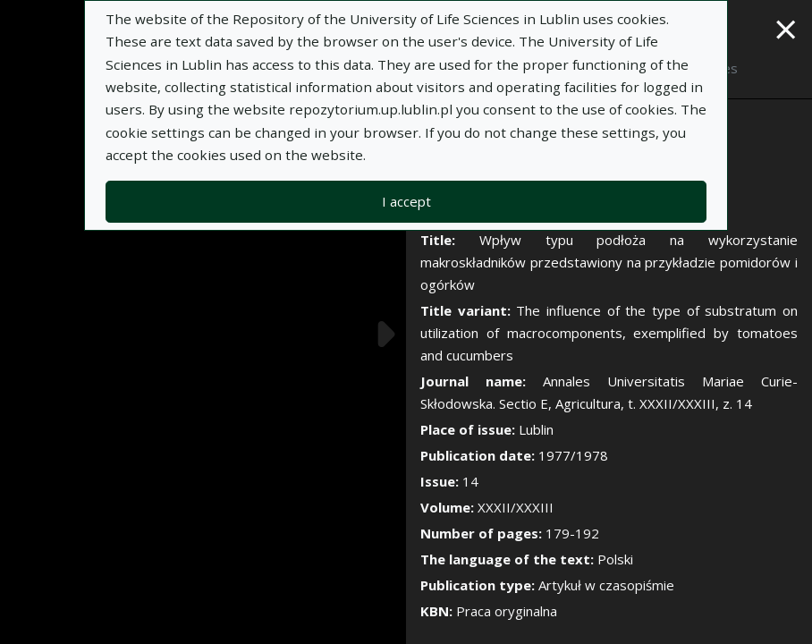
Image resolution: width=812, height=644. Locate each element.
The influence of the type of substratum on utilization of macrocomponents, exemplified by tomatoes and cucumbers (609, 333)
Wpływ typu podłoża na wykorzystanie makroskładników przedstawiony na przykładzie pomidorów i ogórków (609, 262)
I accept (406, 201)
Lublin (536, 429)
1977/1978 (573, 455)
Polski (615, 559)
